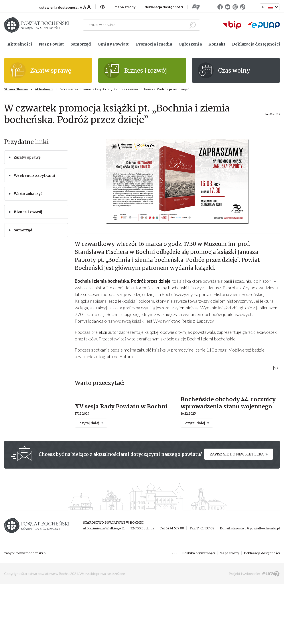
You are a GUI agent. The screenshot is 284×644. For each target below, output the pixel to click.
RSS (174, 613)
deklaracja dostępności (164, 7)
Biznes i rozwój (28, 212)
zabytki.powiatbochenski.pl (25, 613)
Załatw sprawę (27, 157)
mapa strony (125, 7)
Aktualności (20, 44)
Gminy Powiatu (113, 44)
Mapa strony (229, 613)
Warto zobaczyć (28, 194)
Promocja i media (154, 44)
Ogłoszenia (190, 44)
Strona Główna (16, 89)
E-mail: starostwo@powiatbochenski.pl (250, 588)
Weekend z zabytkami (35, 175)
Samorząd (81, 44)
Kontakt (217, 44)
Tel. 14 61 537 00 (172, 588)
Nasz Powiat (51, 44)
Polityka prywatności (199, 613)
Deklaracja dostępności (256, 44)
